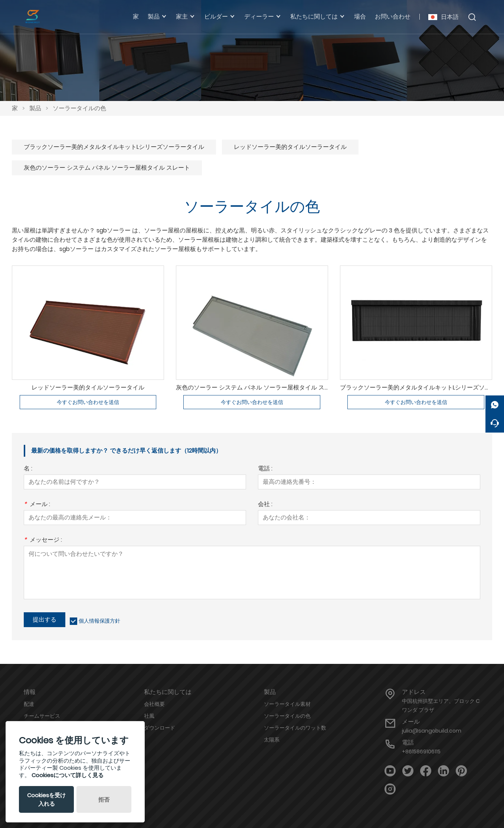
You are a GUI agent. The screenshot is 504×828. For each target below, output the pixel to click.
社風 (149, 716)
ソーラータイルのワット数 (295, 728)
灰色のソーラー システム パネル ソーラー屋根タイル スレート (107, 168)
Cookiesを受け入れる (46, 799)
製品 (35, 108)
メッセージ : (43, 540)
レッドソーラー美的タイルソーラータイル (290, 147)
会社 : (265, 505)
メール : (37, 505)
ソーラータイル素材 (287, 704)
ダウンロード (160, 728)
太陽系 (272, 740)
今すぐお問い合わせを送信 (88, 402)
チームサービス (42, 716)
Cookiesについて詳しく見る (68, 775)
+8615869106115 (421, 752)
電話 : (265, 469)
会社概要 (154, 704)
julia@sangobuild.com (432, 731)
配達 (29, 704)
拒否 (104, 800)
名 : (28, 469)
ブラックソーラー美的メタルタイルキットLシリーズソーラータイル (114, 147)
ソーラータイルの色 (79, 108)
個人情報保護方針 (99, 621)
